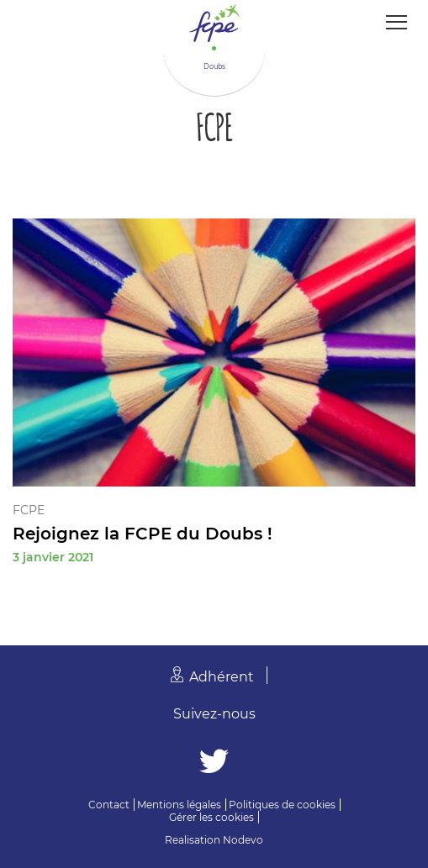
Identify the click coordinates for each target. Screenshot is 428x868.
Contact (109, 805)
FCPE (29, 510)
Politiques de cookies (282, 805)
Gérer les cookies (211, 817)
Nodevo (243, 840)
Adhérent (222, 677)
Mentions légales (179, 805)
